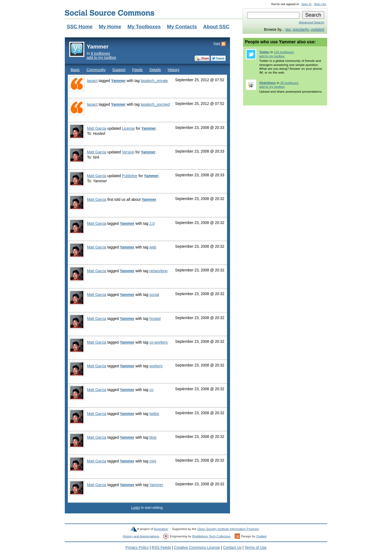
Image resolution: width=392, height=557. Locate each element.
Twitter (264, 52)
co (151, 390)
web (153, 247)
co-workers (159, 342)
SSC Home (80, 27)
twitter (154, 414)
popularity (301, 30)
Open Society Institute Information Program (228, 529)
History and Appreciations (141, 536)
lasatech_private (154, 81)
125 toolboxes (284, 52)
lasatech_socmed (155, 105)
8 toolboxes (100, 54)
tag (288, 30)
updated (317, 30)
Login (135, 508)
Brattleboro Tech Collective (211, 536)
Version (128, 152)
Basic (75, 70)
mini (153, 461)
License (128, 128)
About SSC (216, 27)
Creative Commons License (197, 548)
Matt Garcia (97, 128)
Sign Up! (320, 4)
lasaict (92, 81)
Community (96, 70)
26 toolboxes (289, 83)
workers (156, 366)
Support (119, 70)
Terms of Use (255, 548)
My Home (110, 27)
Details (155, 70)
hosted (155, 319)
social (154, 295)
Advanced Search (312, 22)
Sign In (306, 4)
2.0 (152, 224)
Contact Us (232, 548)
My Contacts (182, 27)
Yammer (118, 81)
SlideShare (267, 83)
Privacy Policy (137, 548)
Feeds (137, 70)
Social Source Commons (110, 13)
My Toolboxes (144, 27)
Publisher (130, 176)
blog (153, 438)
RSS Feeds (161, 548)
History (174, 70)
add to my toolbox (101, 58)
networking (159, 271)
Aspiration (161, 529)
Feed (217, 43)
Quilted (261, 536)
